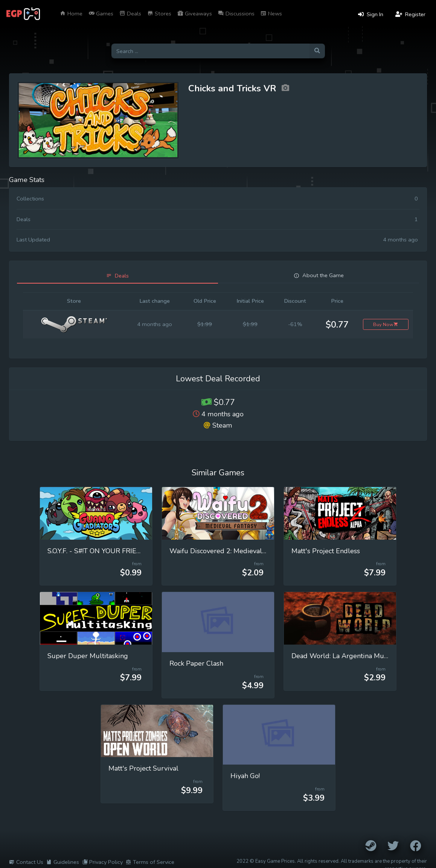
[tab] (117, 276)
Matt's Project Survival (143, 768)
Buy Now (386, 324)
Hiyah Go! (245, 776)
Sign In (371, 14)
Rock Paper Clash (196, 663)
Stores (159, 14)
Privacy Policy (102, 862)
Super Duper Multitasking (88, 656)
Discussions (236, 14)
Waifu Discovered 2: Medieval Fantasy (228, 551)
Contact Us (26, 862)
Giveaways (195, 14)
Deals (130, 14)
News (271, 14)
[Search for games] (210, 51)
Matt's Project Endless (326, 551)
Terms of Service (150, 862)
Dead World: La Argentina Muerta (344, 656)
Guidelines (63, 862)
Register (410, 14)
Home (71, 14)
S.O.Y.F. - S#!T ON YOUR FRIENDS (99, 551)
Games (101, 14)
